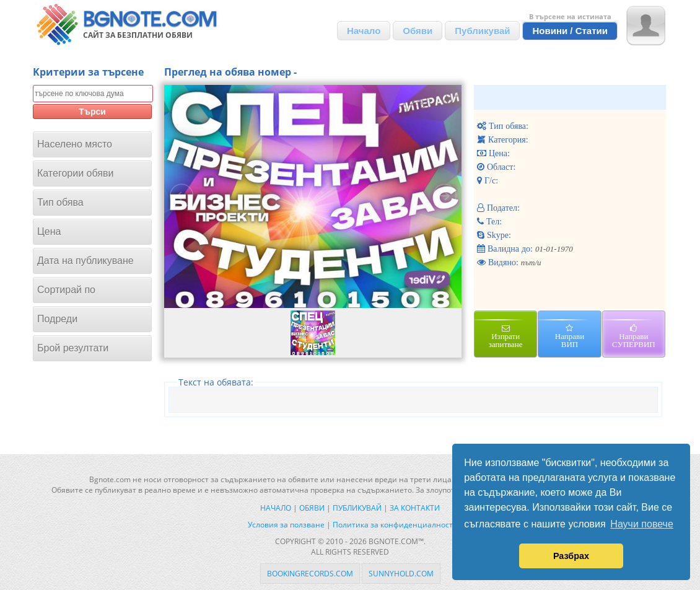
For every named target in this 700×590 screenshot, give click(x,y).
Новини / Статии (570, 31)
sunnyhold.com (401, 574)
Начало (364, 31)
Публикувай (482, 31)
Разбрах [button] (571, 556)
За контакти (415, 508)
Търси (92, 112)
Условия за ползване (286, 525)
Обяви (418, 31)
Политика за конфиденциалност (393, 525)
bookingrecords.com (310, 574)
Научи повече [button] (641, 524)
